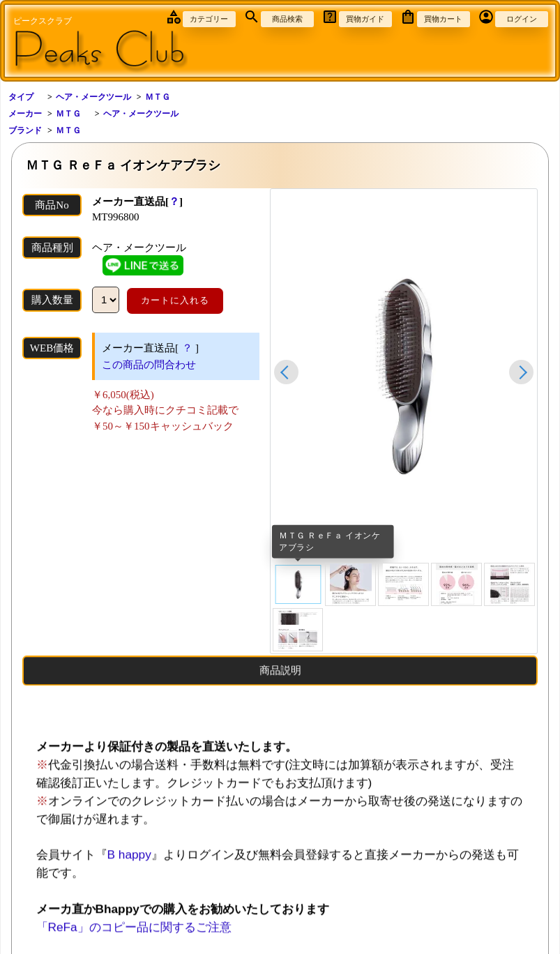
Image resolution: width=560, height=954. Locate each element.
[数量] (106, 300)
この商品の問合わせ (149, 365)
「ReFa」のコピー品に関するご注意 (134, 936)
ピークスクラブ (43, 21)
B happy (129, 863)
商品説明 (280, 679)
